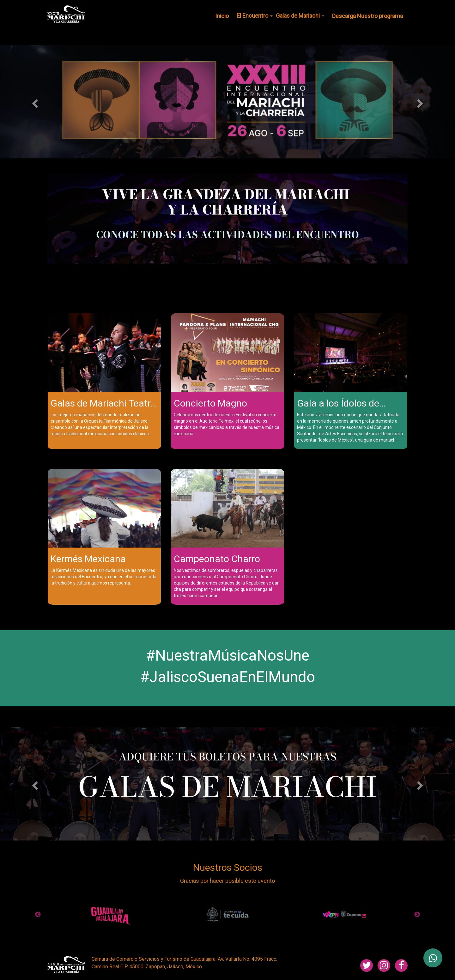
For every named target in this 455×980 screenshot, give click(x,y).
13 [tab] (270, 930)
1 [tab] (227, 283)
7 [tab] (213, 930)
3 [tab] (175, 930)
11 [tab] (251, 930)
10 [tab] (242, 930)
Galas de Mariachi (300, 16)
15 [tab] (289, 930)
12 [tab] (261, 930)
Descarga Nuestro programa (367, 16)
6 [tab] (204, 930)
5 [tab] (194, 930)
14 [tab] (280, 930)
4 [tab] (185, 930)
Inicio (222, 16)
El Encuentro (255, 16)
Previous (38, 915)
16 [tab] (299, 930)
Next (417, 915)
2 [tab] (166, 930)
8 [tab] (223, 930)
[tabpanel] (227, 219)
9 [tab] (232, 930)
